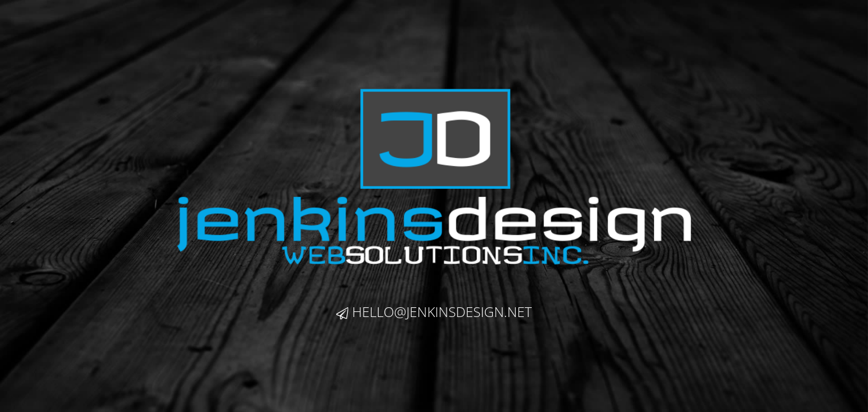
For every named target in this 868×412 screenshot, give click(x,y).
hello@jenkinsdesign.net (434, 312)
